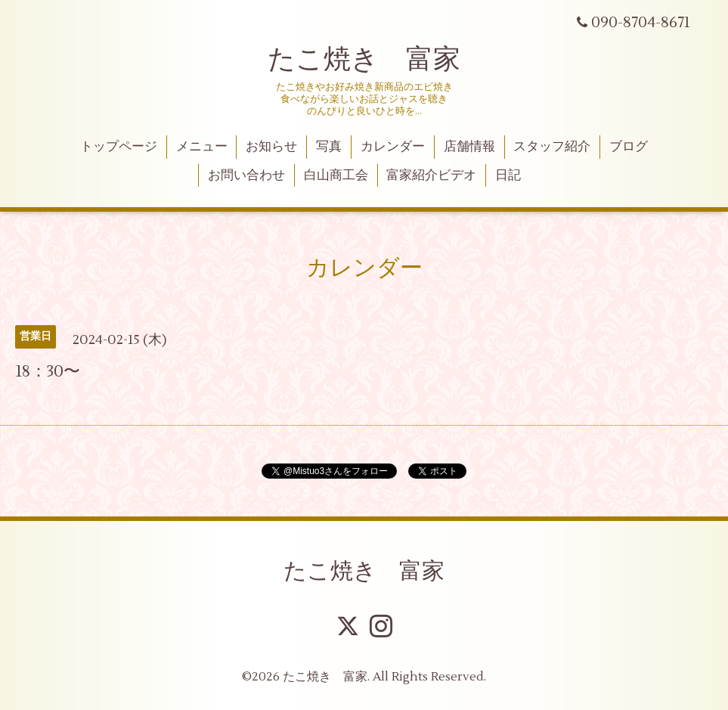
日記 (508, 175)
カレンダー (393, 147)
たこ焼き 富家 (364, 60)
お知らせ (271, 147)
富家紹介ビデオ (431, 175)
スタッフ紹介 (552, 147)
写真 (329, 147)
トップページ (119, 147)
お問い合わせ (246, 175)
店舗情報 (469, 147)
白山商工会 (336, 175)
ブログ (629, 147)
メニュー (202, 147)
